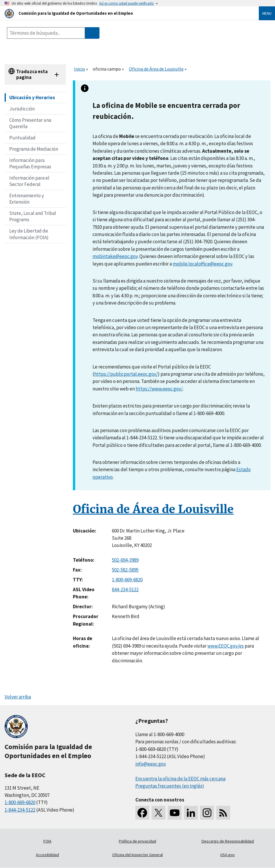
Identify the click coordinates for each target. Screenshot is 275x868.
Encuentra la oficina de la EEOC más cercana (180, 779)
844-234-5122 (125, 589)
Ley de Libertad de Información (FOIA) (29, 234)
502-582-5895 (125, 570)
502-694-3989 (125, 560)
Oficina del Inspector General (137, 855)
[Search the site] (46, 33)
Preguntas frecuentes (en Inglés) (170, 786)
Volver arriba (18, 697)
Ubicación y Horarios (32, 97)
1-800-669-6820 (127, 580)
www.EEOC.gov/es (226, 646)
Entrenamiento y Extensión (27, 199)
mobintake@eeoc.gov (115, 256)
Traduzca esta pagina (32, 74)
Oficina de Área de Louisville (156, 69)
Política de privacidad (137, 841)
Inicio (80, 69)
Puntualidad (22, 138)
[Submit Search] (92, 33)
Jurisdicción (22, 109)
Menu (267, 13)
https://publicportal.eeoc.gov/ (126, 374)
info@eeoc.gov (151, 764)
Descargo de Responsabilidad (228, 841)
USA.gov (228, 855)
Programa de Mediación (34, 149)
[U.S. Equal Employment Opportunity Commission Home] (125, 13)
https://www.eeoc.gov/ (159, 389)
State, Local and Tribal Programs (33, 216)
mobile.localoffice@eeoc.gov (202, 264)
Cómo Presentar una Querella (30, 123)
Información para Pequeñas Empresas (30, 163)
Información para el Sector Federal (29, 181)
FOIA (47, 841)
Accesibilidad (47, 855)
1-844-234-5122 (20, 810)
